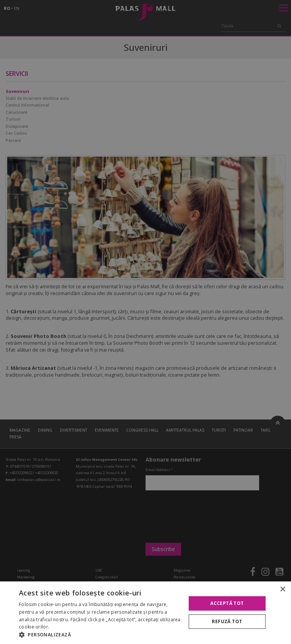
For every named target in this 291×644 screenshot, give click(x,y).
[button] (100, 635)
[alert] (145, 322)
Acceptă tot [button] (227, 603)
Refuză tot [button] (227, 621)
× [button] (282, 590)
